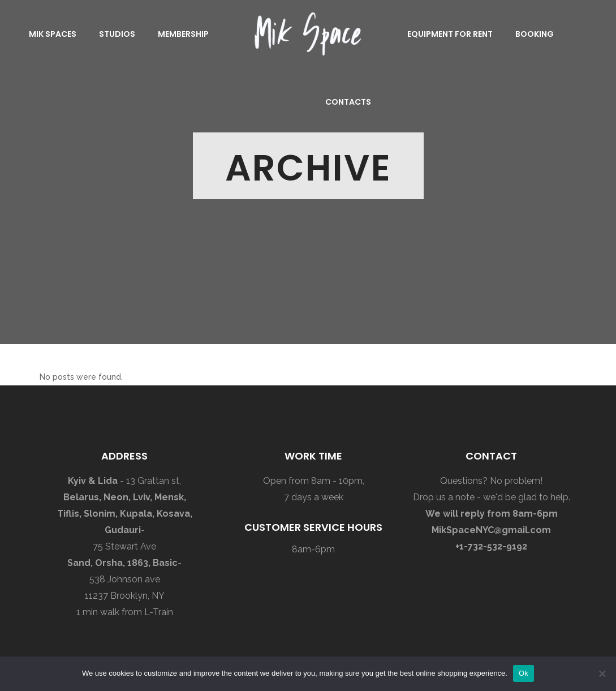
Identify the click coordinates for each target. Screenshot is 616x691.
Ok (524, 673)
